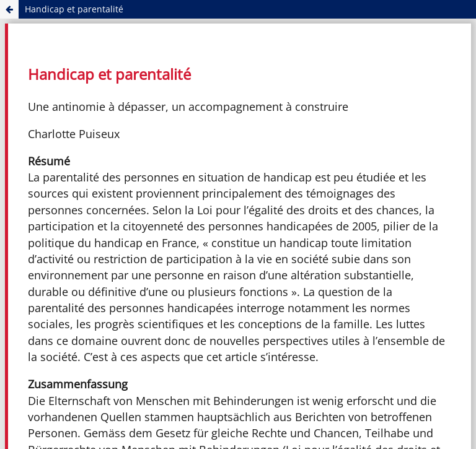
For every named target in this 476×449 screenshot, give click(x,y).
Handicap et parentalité (74, 9)
